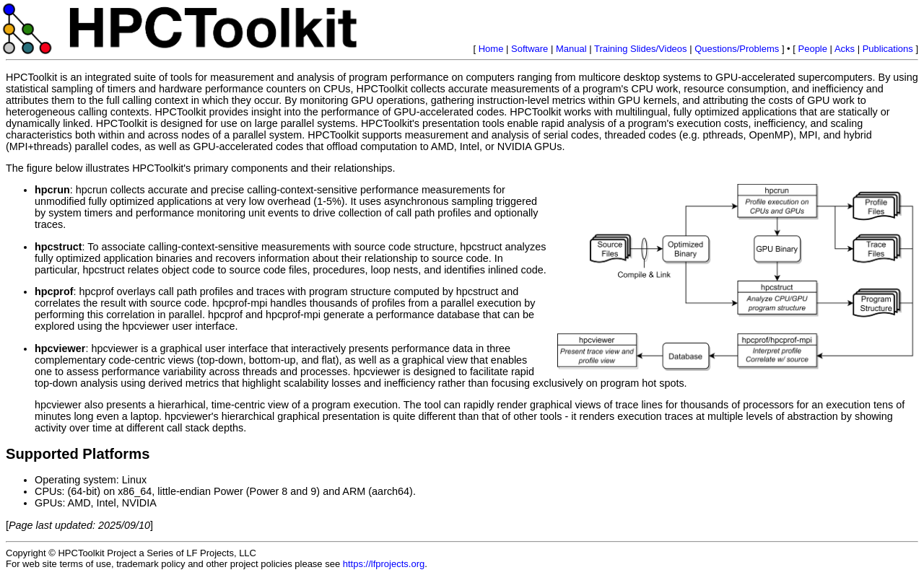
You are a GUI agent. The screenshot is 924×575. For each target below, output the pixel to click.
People (813, 49)
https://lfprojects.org (384, 564)
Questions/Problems (737, 49)
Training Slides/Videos (641, 49)
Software (529, 49)
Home (491, 49)
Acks (845, 49)
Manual (571, 49)
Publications (888, 49)
